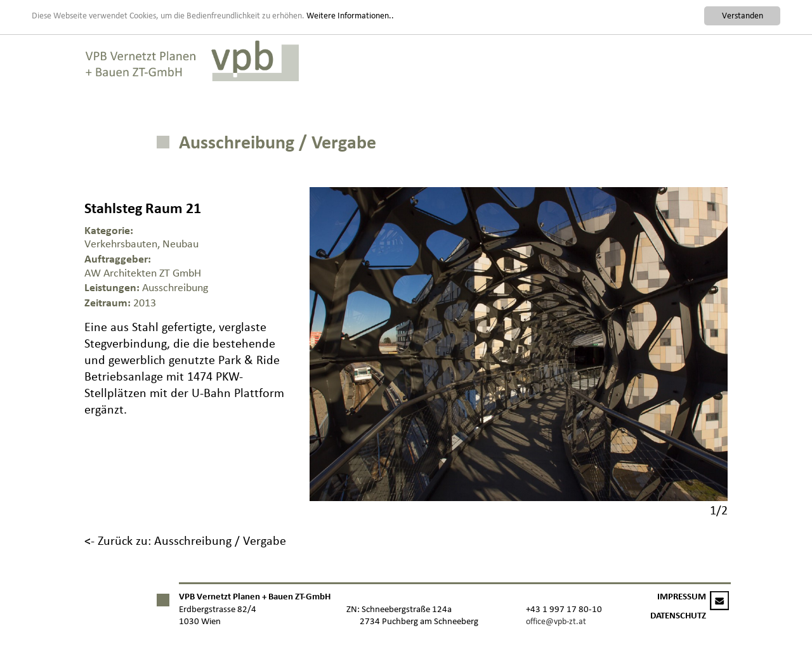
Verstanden (743, 16)
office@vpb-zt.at (556, 621)
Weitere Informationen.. (350, 15)
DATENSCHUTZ (678, 616)
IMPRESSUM (682, 597)
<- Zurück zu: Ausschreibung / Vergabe (185, 540)
